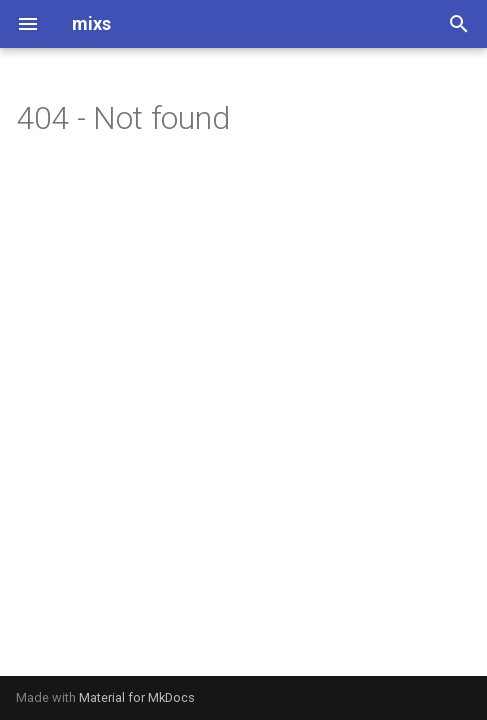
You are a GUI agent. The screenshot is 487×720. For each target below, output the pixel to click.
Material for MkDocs (137, 697)
